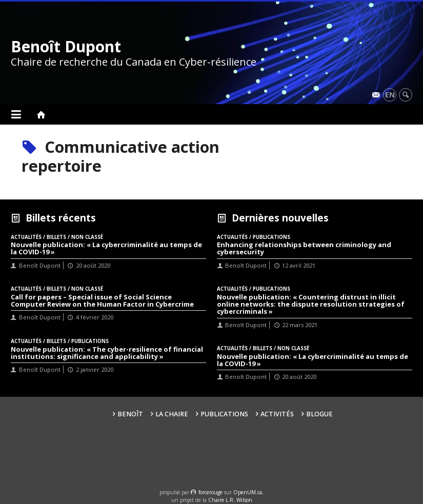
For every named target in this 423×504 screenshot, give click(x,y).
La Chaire (172, 414)
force (210, 492)
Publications (224, 414)
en (390, 95)
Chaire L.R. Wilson (230, 500)
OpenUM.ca (248, 492)
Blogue (319, 414)
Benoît (130, 414)
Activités (277, 414)
